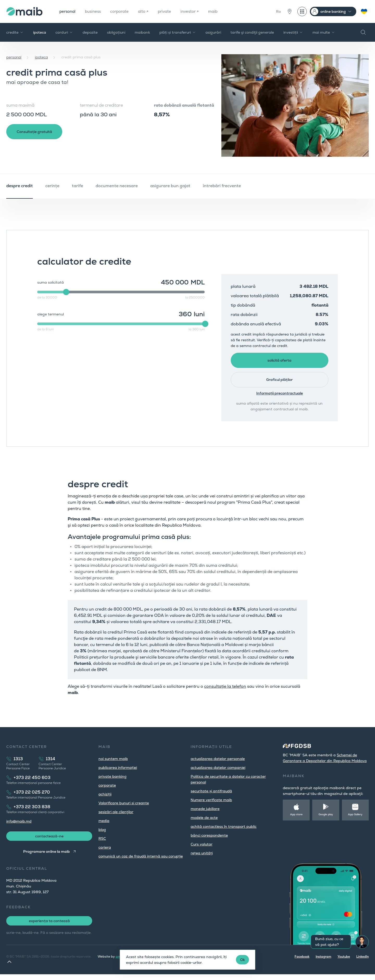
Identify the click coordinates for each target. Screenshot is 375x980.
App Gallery (355, 819)
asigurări (213, 32)
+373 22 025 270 (32, 797)
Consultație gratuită (36, 132)
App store (296, 819)
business (95, 11)
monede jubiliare (205, 813)
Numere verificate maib (211, 804)
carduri (64, 32)
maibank (142, 32)
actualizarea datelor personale (218, 763)
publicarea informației (118, 772)
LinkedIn (362, 962)
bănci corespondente (209, 840)
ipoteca (40, 32)
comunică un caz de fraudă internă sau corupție (141, 861)
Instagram (323, 962)
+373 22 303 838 (32, 811)
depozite (90, 32)
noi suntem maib (113, 763)
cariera (105, 852)
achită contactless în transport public (224, 831)
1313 (18, 763)
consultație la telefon (225, 691)
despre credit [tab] (20, 186)
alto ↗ (148, 11)
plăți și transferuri (178, 32)
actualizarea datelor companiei (218, 772)
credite (15, 32)
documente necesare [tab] (117, 186)
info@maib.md (19, 826)
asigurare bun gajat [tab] (170, 186)
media (104, 825)
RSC (102, 843)
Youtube (344, 962)
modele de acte (204, 822)
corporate (123, 11)
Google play (326, 819)
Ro (278, 11)
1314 (51, 763)
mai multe (324, 32)
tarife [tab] (77, 186)
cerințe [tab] (52, 186)
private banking (113, 781)
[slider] (66, 292)
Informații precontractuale (280, 398)
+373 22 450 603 (32, 782)
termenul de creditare (101, 105)
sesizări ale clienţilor (116, 816)
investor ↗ (196, 11)
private (170, 11)
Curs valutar (202, 849)
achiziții (105, 799)
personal (68, 11)
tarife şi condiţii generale (252, 32)
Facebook (302, 962)
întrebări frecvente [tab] (222, 186)
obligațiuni (116, 32)
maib (221, 11)
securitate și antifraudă (211, 795)
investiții (293, 32)
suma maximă (20, 105)
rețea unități (202, 857)
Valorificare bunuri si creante (124, 807)
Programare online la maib (46, 857)
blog (102, 834)
